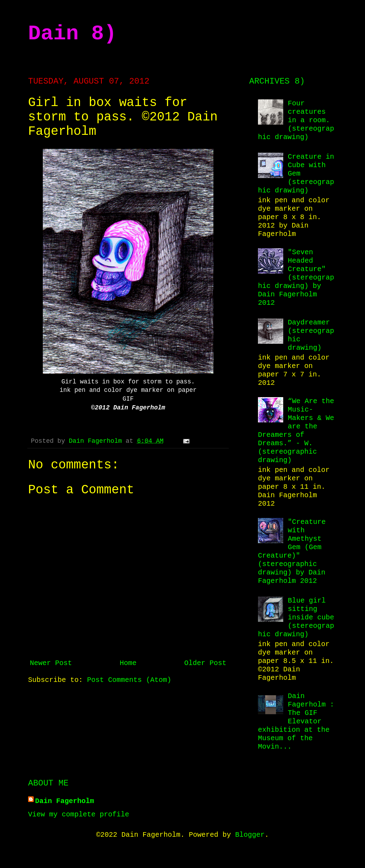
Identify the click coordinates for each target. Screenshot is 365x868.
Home (128, 663)
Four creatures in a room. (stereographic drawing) (296, 120)
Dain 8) (72, 34)
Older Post (205, 663)
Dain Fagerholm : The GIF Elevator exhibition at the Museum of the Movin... (296, 721)
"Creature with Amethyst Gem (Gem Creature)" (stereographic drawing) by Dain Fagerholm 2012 (292, 551)
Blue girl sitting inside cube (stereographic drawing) (296, 617)
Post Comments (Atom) (129, 680)
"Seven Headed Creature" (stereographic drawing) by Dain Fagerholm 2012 (296, 278)
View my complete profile (79, 814)
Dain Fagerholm (97, 441)
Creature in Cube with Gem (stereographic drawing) (296, 174)
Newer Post (51, 663)
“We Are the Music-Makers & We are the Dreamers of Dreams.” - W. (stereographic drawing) (296, 431)
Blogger (250, 835)
